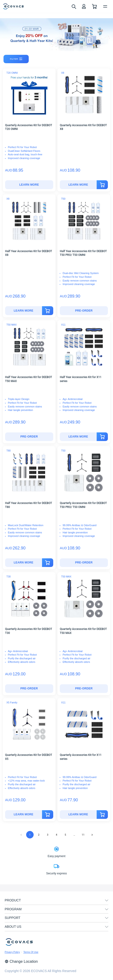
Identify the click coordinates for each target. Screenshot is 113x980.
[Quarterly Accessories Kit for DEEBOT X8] (78, 185)
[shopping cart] (94, 6)
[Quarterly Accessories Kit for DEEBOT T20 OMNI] (29, 185)
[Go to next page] (92, 835)
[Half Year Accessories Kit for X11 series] (78, 437)
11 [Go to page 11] (83, 835)
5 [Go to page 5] (65, 835)
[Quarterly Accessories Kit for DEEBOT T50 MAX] (84, 689)
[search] (74, 6)
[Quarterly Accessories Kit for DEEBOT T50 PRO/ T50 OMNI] (84, 563)
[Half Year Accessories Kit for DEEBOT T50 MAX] (29, 437)
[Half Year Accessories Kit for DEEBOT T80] (24, 563)
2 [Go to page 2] (39, 835)
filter (16, 59)
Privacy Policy (12, 952)
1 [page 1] (30, 835)
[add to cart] (102, 185)
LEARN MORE (29, 185)
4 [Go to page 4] (56, 835)
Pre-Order (84, 311)
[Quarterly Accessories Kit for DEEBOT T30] (29, 689)
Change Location (21, 961)
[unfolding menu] (107, 900)
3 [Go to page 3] (48, 835)
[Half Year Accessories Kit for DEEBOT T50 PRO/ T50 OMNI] (84, 311)
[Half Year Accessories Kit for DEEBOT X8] (24, 311)
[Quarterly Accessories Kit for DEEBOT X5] (24, 815)
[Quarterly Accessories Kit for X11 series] (78, 815)
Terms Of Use (31, 952)
